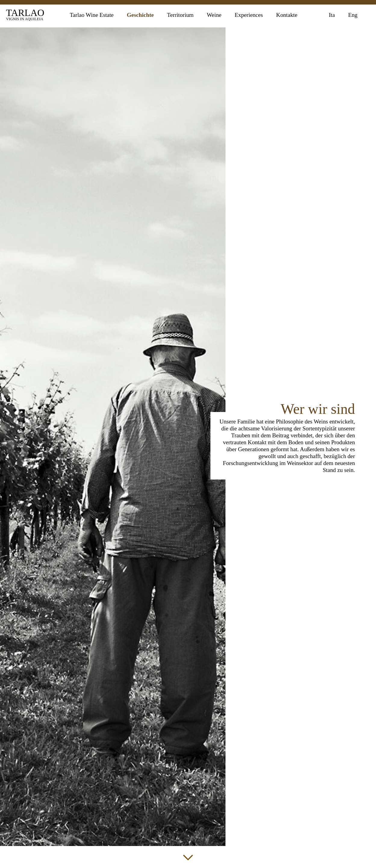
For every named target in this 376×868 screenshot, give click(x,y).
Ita (332, 15)
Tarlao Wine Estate (92, 15)
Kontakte (287, 15)
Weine (214, 15)
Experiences (249, 15)
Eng (353, 15)
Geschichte (140, 15)
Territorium (180, 15)
